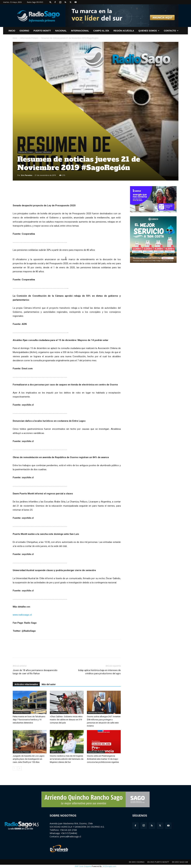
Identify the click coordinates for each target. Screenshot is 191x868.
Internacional (80, 31)
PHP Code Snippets (83, 866)
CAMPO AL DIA (56, 752)
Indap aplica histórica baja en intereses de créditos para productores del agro (99, 672)
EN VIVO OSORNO (137, 862)
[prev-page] (15, 768)
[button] (50, 2)
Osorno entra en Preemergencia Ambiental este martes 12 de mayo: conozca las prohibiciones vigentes (103, 759)
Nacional (61, 31)
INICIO (12, 31)
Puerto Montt (42, 31)
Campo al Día (101, 31)
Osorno (24, 31)
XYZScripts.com (110, 866)
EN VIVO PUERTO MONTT (158, 862)
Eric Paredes (27, 175)
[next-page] (20, 768)
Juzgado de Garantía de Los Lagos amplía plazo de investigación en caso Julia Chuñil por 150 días (29, 759)
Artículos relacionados (26, 684)
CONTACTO (171, 31)
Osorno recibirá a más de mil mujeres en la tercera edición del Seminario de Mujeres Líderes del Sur (67, 759)
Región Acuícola (124, 31)
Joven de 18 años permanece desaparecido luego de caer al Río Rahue (35, 672)
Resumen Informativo (43, 152)
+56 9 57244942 (69, 833)
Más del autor (49, 684)
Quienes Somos (149, 31)
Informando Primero (29, 38)
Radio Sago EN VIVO (35, 2)
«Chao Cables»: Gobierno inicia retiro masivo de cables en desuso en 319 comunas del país (66, 720)
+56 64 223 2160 (68, 830)
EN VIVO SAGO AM (180, 862)
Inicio (15, 38)
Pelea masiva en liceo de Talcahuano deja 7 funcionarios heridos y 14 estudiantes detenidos (29, 720)
